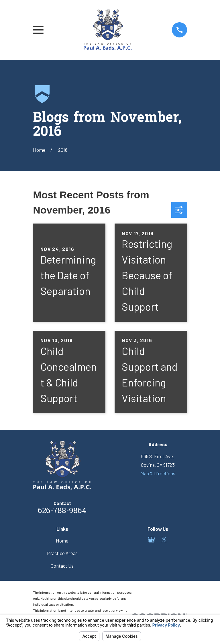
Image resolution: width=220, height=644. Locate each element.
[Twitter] (164, 540)
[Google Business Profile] (151, 540)
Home (62, 541)
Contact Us (62, 566)
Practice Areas (62, 553)
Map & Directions (158, 473)
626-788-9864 (62, 511)
